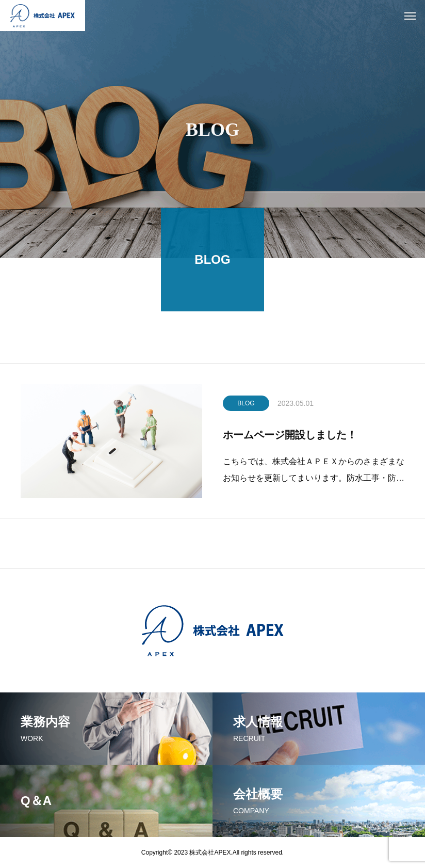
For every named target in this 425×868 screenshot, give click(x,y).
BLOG (246, 405)
